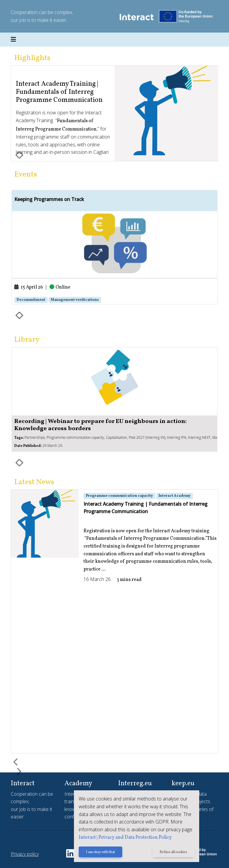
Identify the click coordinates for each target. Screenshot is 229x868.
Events (26, 175)
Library (27, 340)
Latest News (34, 482)
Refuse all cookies (173, 852)
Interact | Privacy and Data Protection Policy (125, 838)
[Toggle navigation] (13, 40)
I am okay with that (100, 852)
